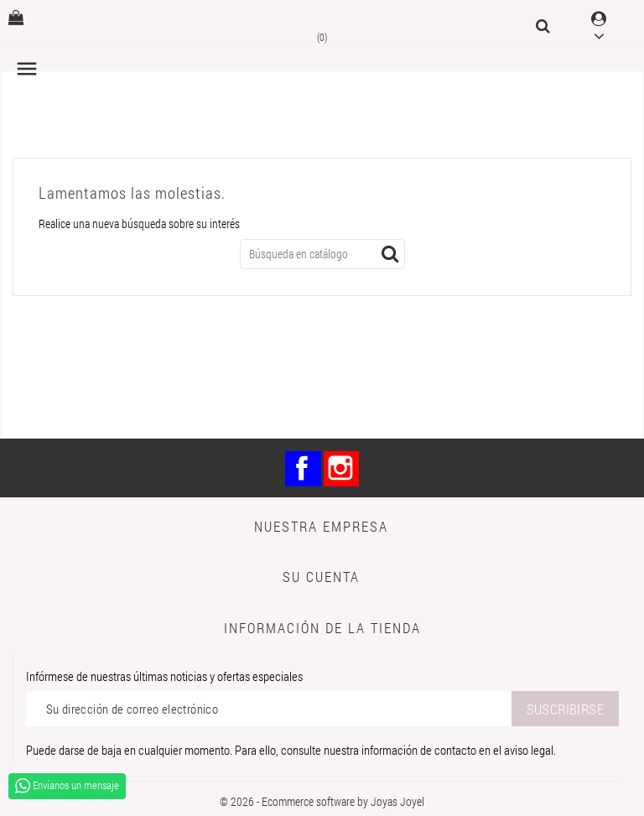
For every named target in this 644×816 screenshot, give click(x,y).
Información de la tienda (322, 628)
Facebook (303, 469)
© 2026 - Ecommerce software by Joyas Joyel (322, 801)
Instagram (342, 469)
